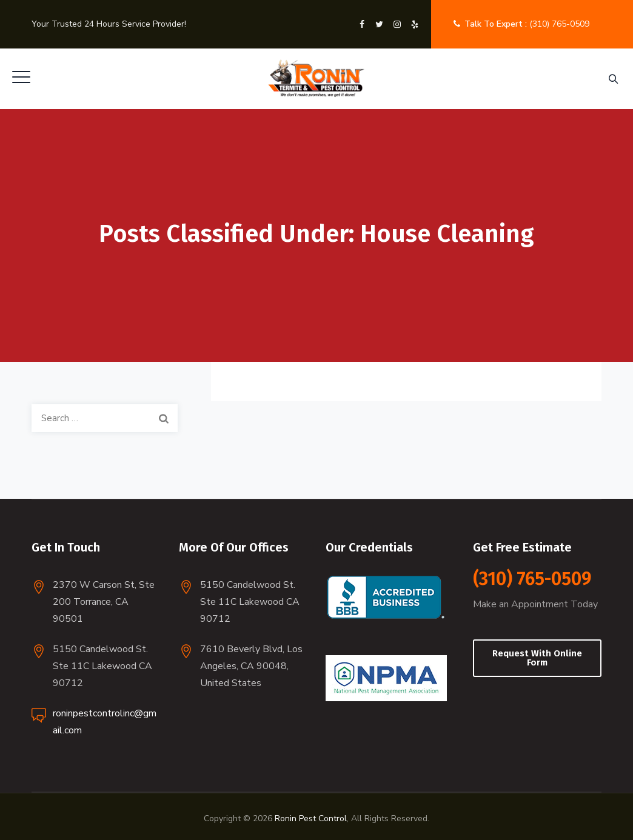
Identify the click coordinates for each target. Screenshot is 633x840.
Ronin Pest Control (311, 818)
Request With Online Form (537, 658)
